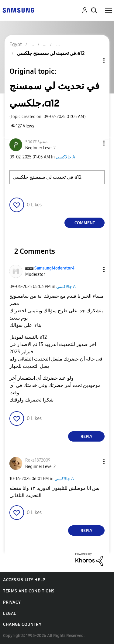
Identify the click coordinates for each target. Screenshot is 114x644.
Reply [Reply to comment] (86, 437)
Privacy (12, 602)
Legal (10, 613)
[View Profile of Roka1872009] (38, 460)
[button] (94, 143)
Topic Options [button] (94, 60)
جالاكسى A (65, 157)
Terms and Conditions (29, 591)
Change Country (22, 624)
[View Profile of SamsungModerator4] (54, 268)
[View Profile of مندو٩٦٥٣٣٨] (36, 142)
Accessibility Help (24, 580)
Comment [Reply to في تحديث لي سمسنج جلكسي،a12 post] (85, 223)
